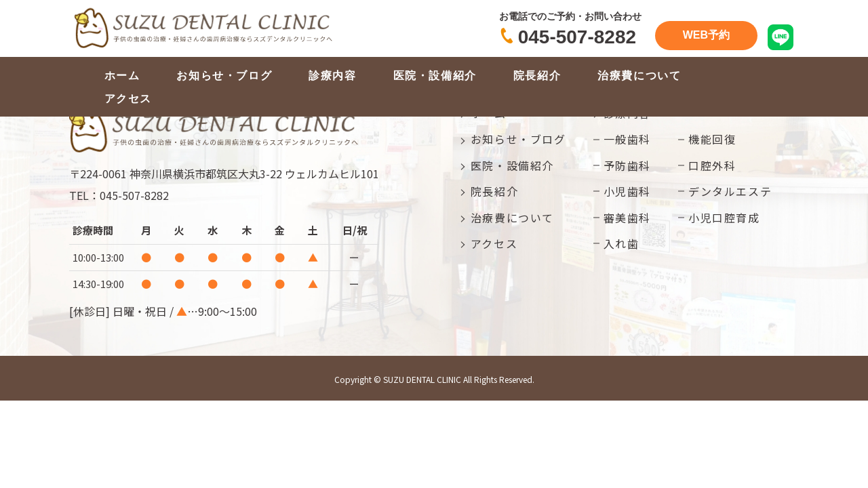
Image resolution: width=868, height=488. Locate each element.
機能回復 (712, 139)
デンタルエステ (730, 191)
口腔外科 (712, 165)
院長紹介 (537, 76)
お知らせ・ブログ (224, 76)
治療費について (639, 76)
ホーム (122, 76)
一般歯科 (627, 139)
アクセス (128, 99)
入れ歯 (622, 243)
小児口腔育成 (724, 218)
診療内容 (332, 76)
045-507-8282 (577, 37)
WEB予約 (706, 35)
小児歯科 (627, 191)
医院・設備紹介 (435, 76)
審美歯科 (627, 218)
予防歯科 (627, 165)
